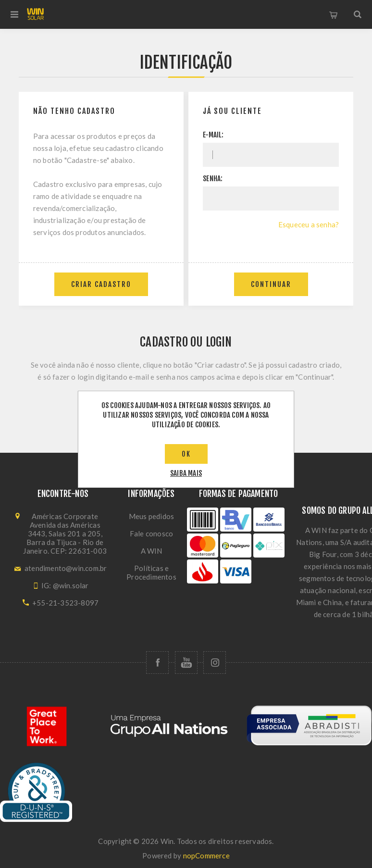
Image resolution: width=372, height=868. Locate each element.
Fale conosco (151, 533)
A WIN (152, 551)
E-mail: (213, 135)
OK (186, 454)
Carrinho (334, 14)
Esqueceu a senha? (309, 224)
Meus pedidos (151, 516)
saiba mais (186, 473)
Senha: (213, 179)
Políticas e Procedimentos (151, 572)
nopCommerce (206, 856)
